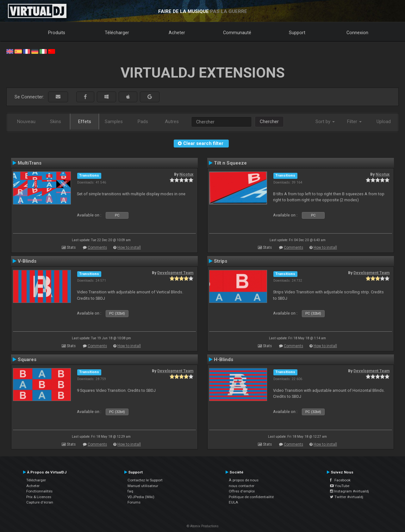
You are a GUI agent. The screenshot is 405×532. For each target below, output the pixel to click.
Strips (221, 261)
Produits (57, 33)
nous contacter (242, 486)
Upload (384, 122)
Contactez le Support (145, 480)
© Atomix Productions (203, 526)
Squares (27, 360)
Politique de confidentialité (251, 497)
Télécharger (117, 33)
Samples (114, 122)
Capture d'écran (40, 502)
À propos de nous (244, 480)
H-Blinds (224, 360)
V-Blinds (27, 261)
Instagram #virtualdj (349, 491)
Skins (56, 122)
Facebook (340, 480)
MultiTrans (30, 163)
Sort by (325, 122)
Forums (134, 502)
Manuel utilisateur (143, 486)
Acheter (177, 33)
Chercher (269, 122)
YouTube (340, 486)
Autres (172, 122)
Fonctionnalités (39, 491)
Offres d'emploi (242, 491)
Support (297, 33)
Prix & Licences (39, 497)
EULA (234, 502)
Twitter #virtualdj (347, 497)
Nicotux (186, 174)
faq (130, 491)
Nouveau (26, 122)
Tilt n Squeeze (230, 163)
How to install (129, 247)
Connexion (357, 33)
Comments (97, 247)
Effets (85, 122)
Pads (143, 122)
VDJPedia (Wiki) (141, 497)
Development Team (175, 273)
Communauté (237, 33)
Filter (354, 122)
